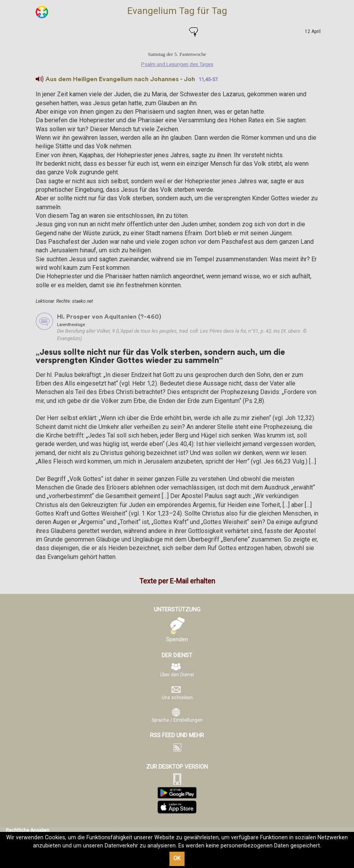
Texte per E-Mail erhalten (177, 581)
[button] (40, 79)
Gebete (193, 32)
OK (177, 858)
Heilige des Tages (177, 32)
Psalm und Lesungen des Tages (161, 32)
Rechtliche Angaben (28, 830)
